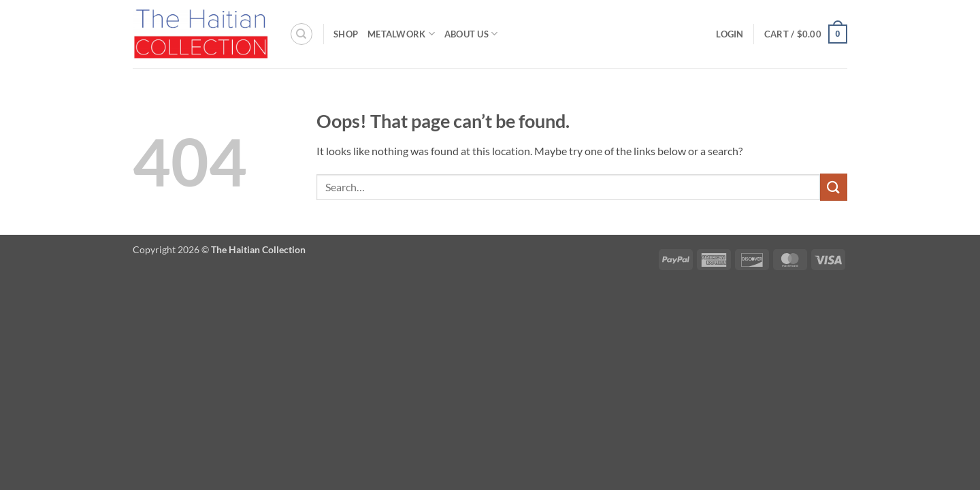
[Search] (301, 34)
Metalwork (401, 34)
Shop (346, 34)
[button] (730, 34)
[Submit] (834, 187)
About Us (471, 34)
